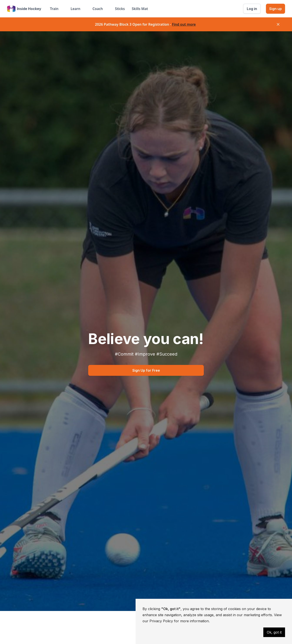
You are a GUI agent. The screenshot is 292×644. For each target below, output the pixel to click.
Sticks (120, 9)
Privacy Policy (161, 621)
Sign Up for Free (146, 370)
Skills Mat (140, 9)
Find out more (184, 24)
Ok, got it (274, 632)
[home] (24, 9)
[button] (57, 9)
